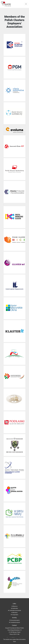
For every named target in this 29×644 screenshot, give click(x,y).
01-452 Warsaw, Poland (15, 632)
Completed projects (14, 622)
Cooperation (14, 615)
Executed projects (15, 620)
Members (15, 613)
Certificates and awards (14, 610)
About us (15, 606)
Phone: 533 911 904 (14, 634)
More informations (21, 639)
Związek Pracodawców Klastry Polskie (14, 628)
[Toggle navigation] (26, 4)
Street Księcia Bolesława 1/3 (15, 630)
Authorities (14, 608)
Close (14, 642)
